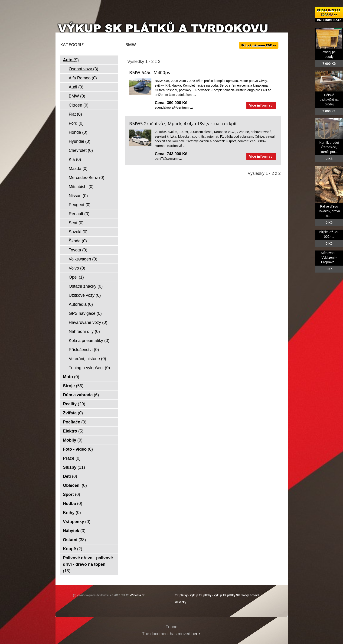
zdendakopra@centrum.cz (174, 107)
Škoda (78, 241)
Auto (71, 60)
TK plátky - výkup (187, 595)
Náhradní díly (84, 332)
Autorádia (81, 304)
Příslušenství (84, 350)
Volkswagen (83, 259)
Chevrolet (81, 150)
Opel (76, 277)
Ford (76, 123)
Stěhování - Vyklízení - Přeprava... (329, 257)
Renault (79, 214)
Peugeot (80, 205)
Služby (74, 467)
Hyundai (80, 141)
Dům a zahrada (81, 395)
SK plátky (243, 595)
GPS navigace (85, 313)
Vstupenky (77, 522)
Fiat (75, 114)
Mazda (78, 169)
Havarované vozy (88, 322)
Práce (72, 458)
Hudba (73, 504)
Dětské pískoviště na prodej (329, 100)
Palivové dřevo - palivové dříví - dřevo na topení (88, 564)
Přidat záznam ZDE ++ (259, 45)
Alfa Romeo (83, 78)
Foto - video (78, 449)
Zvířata (73, 413)
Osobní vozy (83, 69)
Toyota (78, 250)
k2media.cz (137, 595)
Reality (74, 404)
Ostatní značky (86, 286)
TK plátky (229, 595)
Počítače (75, 422)
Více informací (261, 105)
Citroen (79, 105)
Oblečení (75, 485)
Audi (76, 87)
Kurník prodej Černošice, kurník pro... (329, 147)
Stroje (73, 386)
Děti (70, 476)
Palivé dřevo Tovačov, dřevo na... (329, 211)
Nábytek (74, 531)
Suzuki (78, 232)
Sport (72, 494)
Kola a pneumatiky (89, 341)
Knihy (72, 513)
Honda (78, 132)
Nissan (78, 196)
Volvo (77, 268)
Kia (75, 159)
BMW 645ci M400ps (150, 72)
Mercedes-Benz (87, 178)
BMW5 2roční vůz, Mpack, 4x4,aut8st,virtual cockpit (183, 124)
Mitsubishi (81, 187)
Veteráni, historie (87, 359)
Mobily (73, 440)
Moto (71, 377)
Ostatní (74, 540)
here (196, 634)
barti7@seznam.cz (168, 159)
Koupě (73, 549)
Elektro (73, 431)
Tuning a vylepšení (89, 368)
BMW (77, 96)
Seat (76, 223)
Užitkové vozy (85, 295)
